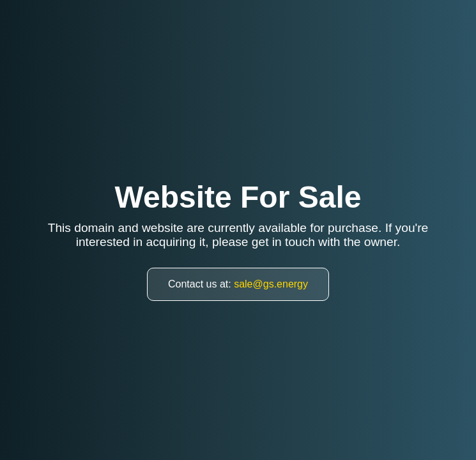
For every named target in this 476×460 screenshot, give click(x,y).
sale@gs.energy (271, 284)
